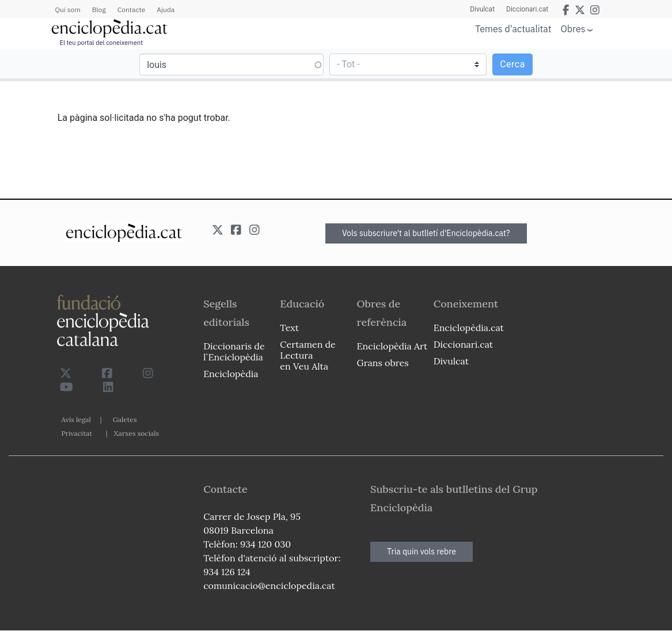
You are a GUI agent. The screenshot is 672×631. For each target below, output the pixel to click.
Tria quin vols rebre (422, 552)
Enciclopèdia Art (392, 346)
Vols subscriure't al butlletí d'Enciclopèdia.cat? (426, 233)
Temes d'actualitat (513, 29)
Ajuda (166, 9)
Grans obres (383, 363)
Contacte (131, 9)
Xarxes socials (136, 433)
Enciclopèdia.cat (469, 328)
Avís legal (76, 419)
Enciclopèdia (231, 374)
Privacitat (77, 433)
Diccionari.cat (527, 9)
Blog (99, 9)
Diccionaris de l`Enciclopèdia (234, 351)
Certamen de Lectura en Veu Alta (307, 355)
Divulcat (482, 9)
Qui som (68, 9)
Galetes (125, 419)
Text (289, 328)
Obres (573, 28)
